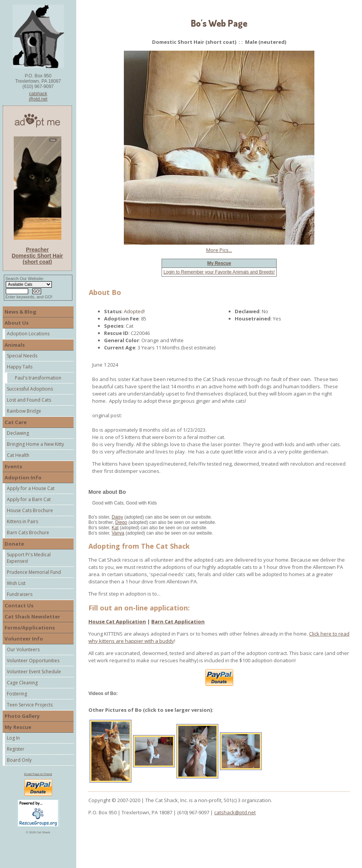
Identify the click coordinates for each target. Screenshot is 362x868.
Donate (14, 544)
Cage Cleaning (22, 683)
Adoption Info (23, 477)
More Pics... (219, 250)
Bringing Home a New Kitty (35, 444)
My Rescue (18, 727)
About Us (17, 323)
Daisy (117, 517)
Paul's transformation (38, 378)
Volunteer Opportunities (33, 661)
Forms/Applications (30, 628)
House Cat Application (117, 621)
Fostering (17, 694)
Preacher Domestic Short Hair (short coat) (38, 256)
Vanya (118, 533)
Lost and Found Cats (29, 400)
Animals (15, 345)
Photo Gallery (22, 716)
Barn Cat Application (178, 621)
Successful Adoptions (30, 389)
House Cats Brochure (30, 510)
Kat (115, 528)
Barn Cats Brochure (28, 532)
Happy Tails (20, 367)
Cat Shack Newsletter (32, 617)
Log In (13, 738)
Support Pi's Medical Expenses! (29, 558)
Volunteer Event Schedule (34, 672)
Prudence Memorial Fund (34, 572)
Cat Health (18, 455)
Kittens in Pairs (22, 521)
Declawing (18, 433)
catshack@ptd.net (38, 96)
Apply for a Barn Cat (29, 499)
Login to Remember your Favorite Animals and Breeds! (219, 272)
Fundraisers (20, 594)
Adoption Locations (28, 334)
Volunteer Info (24, 639)
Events (13, 466)
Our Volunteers (23, 649)
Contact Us (19, 605)
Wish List (16, 583)
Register (16, 749)
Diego (121, 522)
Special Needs (22, 356)
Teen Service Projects (30, 705)
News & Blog (20, 312)
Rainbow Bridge (24, 411)
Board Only (19, 760)
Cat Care (16, 422)
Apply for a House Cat (31, 488)
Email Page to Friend (38, 774)
